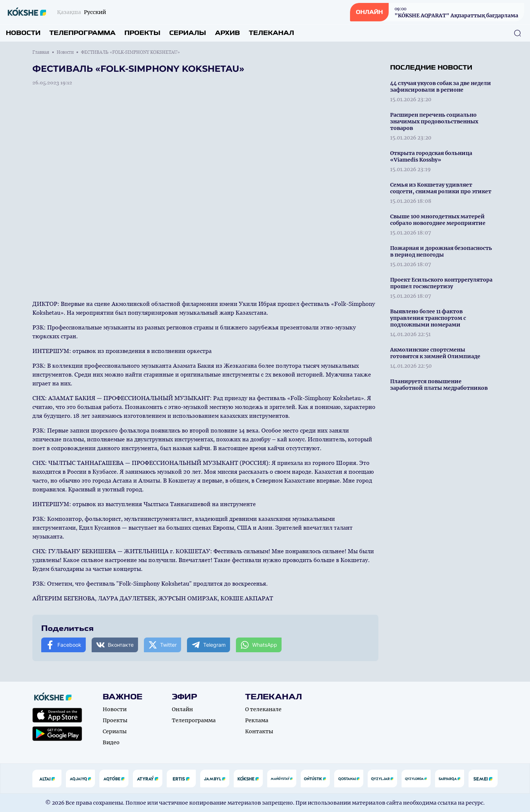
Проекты (142, 33)
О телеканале (263, 709)
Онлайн (182, 709)
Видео (111, 742)
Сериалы (188, 33)
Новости (23, 33)
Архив (227, 33)
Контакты (259, 731)
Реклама (257, 720)
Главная (41, 52)
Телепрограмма (82, 33)
